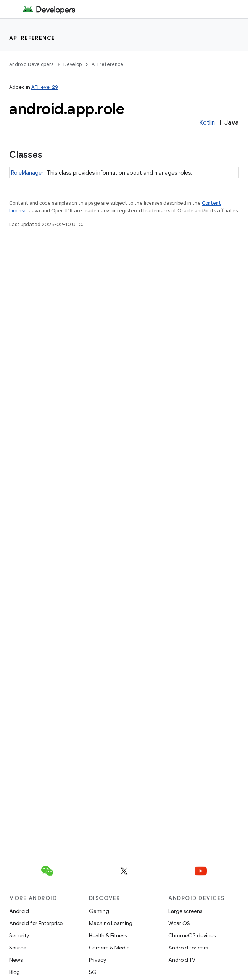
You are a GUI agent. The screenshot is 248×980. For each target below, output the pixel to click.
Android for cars (188, 948)
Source (18, 948)
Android (19, 911)
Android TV (182, 960)
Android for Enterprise (36, 923)
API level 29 (45, 87)
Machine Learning (111, 923)
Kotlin (207, 123)
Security (19, 935)
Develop (72, 64)
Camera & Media (109, 948)
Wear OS (179, 923)
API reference (32, 38)
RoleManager (27, 173)
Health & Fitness (108, 935)
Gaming (99, 911)
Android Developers (31, 64)
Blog (14, 972)
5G (93, 972)
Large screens (185, 911)
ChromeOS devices (192, 935)
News (16, 960)
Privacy (97, 960)
